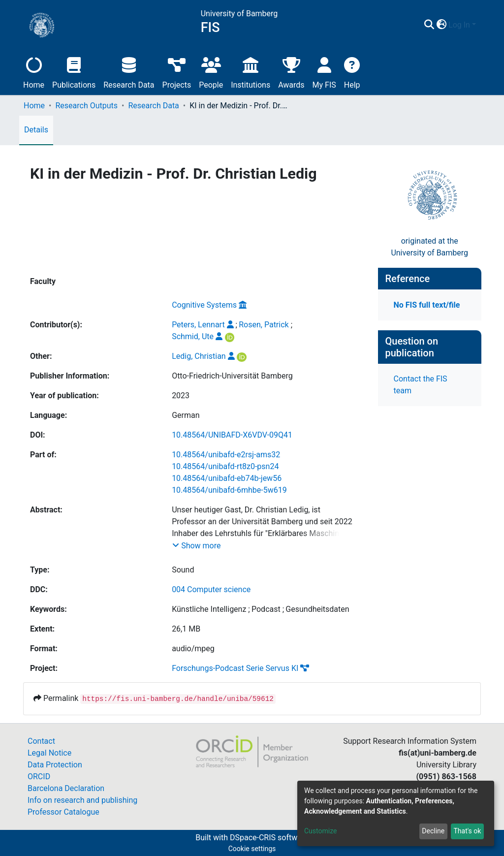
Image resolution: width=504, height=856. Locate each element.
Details (36, 130)
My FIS (324, 72)
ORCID (39, 777)
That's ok (467, 831)
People (211, 72)
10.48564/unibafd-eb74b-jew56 (227, 478)
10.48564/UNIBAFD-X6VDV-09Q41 (232, 435)
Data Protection (55, 765)
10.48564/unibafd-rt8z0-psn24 (225, 466)
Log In (459, 25)
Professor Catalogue (63, 812)
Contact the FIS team (421, 385)
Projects (177, 72)
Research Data (129, 72)
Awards (291, 72)
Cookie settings (252, 849)
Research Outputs (86, 106)
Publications (74, 72)
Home (34, 72)
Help (352, 72)
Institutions (251, 72)
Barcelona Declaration (66, 788)
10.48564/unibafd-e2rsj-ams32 (226, 455)
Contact (41, 741)
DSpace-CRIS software (269, 838)
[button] (441, 25)
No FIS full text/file (427, 305)
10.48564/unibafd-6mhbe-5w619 (229, 490)
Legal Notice (49, 753)
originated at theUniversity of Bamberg (429, 247)
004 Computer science (211, 589)
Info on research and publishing (82, 800)
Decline (433, 831)
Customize (320, 831)
